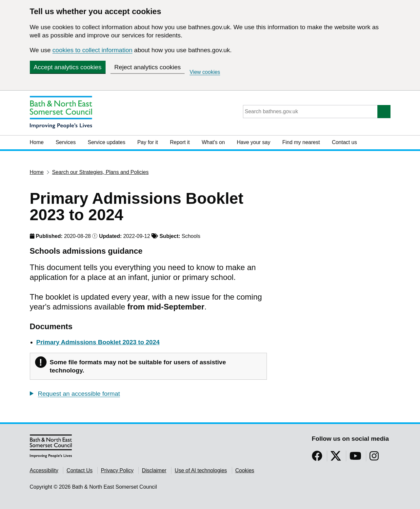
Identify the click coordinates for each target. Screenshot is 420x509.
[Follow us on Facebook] (317, 458)
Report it (180, 142)
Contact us (344, 142)
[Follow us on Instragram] (374, 458)
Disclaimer (154, 470)
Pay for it (148, 142)
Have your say (253, 142)
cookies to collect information (92, 50)
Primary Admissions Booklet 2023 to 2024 (98, 342)
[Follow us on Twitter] (336, 458)
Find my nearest (301, 142)
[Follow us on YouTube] (355, 458)
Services (66, 142)
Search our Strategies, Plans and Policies (100, 172)
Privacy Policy (117, 470)
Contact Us (80, 470)
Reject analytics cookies (148, 67)
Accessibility (44, 470)
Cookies (245, 470)
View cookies (205, 72)
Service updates (106, 142)
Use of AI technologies (201, 470)
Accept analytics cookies (68, 67)
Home (37, 142)
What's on (213, 142)
